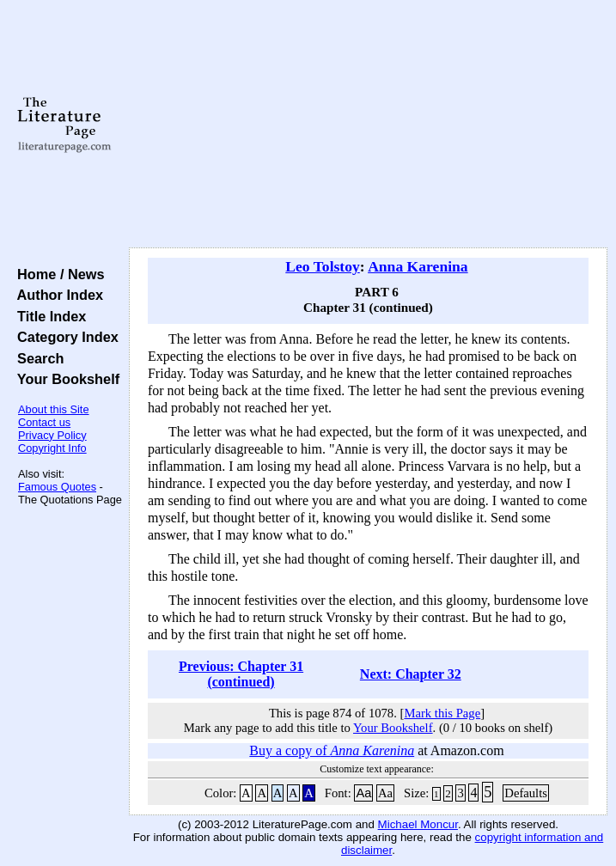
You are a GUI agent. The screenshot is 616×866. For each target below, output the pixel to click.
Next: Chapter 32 (411, 674)
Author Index (56, 295)
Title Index (48, 316)
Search (37, 358)
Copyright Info (52, 448)
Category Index (64, 337)
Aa (363, 793)
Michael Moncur (418, 824)
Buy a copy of (332, 750)
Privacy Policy (52, 435)
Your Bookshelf (64, 379)
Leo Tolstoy (323, 266)
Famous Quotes (57, 487)
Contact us (44, 422)
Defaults (526, 793)
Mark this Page (442, 713)
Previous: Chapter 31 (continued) (241, 674)
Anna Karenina (418, 266)
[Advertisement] (368, 125)
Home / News (57, 274)
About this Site (54, 409)
